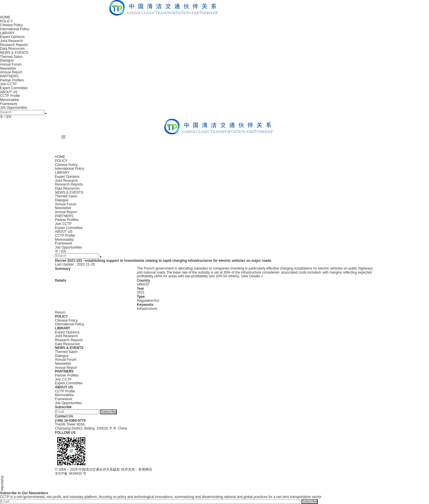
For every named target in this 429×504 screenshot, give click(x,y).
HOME (5, 17)
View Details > (252, 276)
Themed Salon (11, 57)
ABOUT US (9, 92)
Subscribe (108, 412)
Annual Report (11, 72)
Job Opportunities (14, 108)
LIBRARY (7, 33)
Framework (9, 104)
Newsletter (8, 68)
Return (60, 312)
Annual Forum (11, 64)
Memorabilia (9, 100)
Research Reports (14, 45)
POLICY (6, 21)
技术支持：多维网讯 (137, 469)
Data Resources (12, 49)
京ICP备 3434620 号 (71, 474)
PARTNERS (9, 76)
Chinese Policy (11, 25)
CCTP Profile (10, 96)
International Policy (15, 29)
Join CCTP (8, 84)
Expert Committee (14, 88)
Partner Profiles (12, 80)
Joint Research (12, 41)
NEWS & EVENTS (14, 53)
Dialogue (7, 60)
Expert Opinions (12, 37)
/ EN (8, 117)
